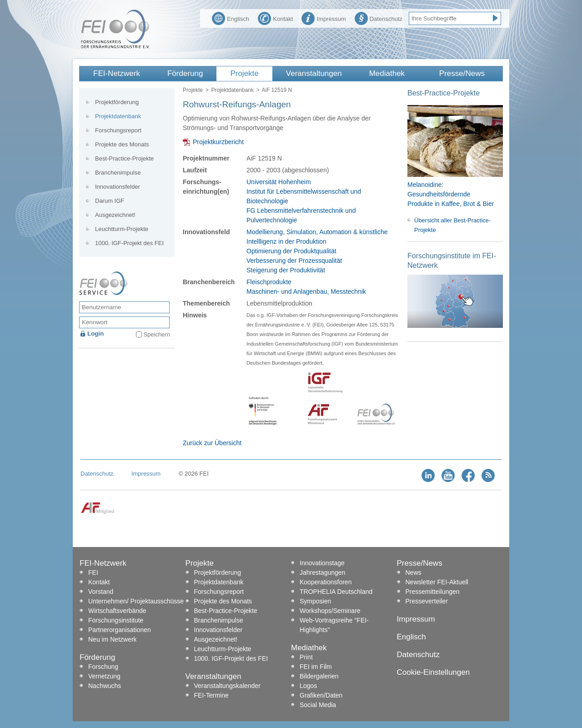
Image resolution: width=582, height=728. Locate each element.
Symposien (315, 601)
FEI (93, 572)
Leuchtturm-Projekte (122, 229)
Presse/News (462, 73)
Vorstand (101, 592)
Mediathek (387, 73)
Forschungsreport (118, 130)
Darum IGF (110, 201)
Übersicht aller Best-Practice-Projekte (452, 225)
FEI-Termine (211, 695)
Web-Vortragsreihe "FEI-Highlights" (334, 625)
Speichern (157, 334)
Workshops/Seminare (330, 611)
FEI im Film (316, 667)
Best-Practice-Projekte (124, 158)
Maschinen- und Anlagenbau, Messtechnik (306, 291)
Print (306, 657)
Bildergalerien (319, 676)
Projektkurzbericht (218, 142)
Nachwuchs (105, 686)
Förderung (185, 73)
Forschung (103, 667)
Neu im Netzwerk (113, 639)
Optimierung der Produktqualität (291, 251)
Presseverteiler (427, 601)
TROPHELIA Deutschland (336, 592)
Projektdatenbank (232, 90)
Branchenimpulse (118, 173)
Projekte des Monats (122, 144)
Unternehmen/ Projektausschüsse (136, 601)
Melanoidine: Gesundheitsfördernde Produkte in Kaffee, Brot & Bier (451, 194)
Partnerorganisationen (120, 630)
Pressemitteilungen (433, 592)
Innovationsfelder (118, 187)
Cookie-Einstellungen (434, 672)
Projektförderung (117, 102)
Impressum (324, 18)
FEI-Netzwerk (117, 73)
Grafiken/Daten (321, 695)
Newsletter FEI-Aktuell (437, 582)
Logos (308, 686)
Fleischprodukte (269, 282)
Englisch (231, 18)
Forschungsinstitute (116, 620)
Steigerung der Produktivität (286, 270)
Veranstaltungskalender (227, 686)
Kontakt (275, 18)
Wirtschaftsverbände (117, 611)
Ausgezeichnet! (115, 215)
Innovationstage (322, 563)
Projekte (244, 73)
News (414, 572)
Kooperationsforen (326, 582)
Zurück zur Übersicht (212, 443)
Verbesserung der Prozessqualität (294, 261)
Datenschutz (379, 18)
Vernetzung (104, 676)
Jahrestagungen (322, 572)
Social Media (318, 705)
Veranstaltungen (314, 73)
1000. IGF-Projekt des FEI (129, 243)
